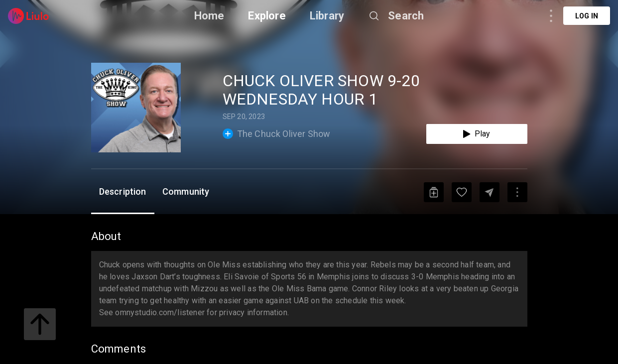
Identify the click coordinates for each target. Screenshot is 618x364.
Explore (267, 16)
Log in (587, 16)
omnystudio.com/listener (160, 312)
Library (327, 16)
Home (209, 16)
